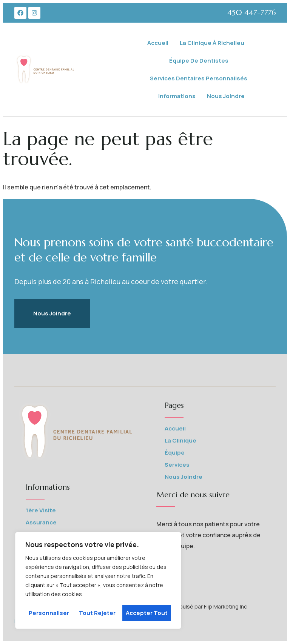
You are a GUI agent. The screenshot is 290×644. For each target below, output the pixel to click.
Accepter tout (147, 613)
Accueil (158, 43)
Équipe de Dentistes (199, 61)
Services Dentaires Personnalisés (199, 78)
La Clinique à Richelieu (212, 43)
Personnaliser (49, 613)
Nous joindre (226, 96)
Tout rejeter (97, 613)
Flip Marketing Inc (226, 606)
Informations (177, 96)
